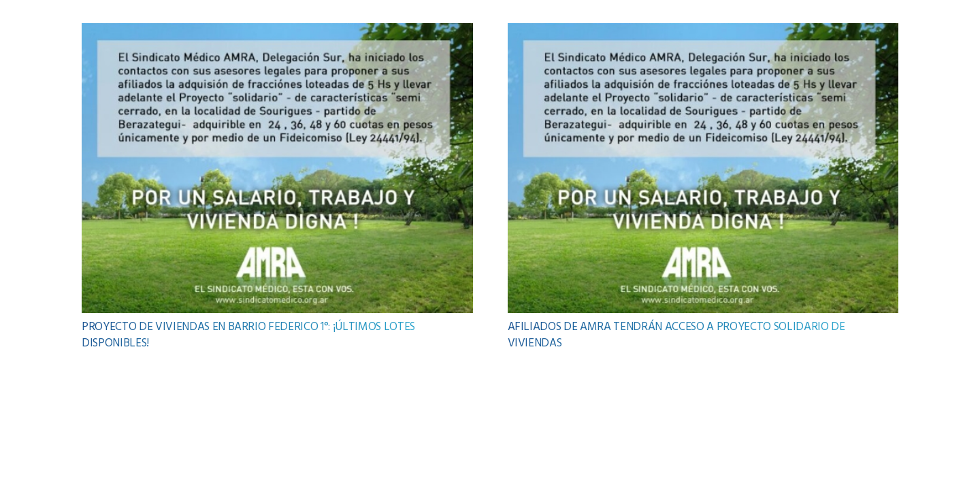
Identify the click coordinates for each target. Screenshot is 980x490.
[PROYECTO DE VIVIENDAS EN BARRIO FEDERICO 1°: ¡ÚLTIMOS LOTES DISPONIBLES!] (277, 32)
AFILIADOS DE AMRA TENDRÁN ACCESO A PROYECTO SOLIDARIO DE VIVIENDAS (676, 335)
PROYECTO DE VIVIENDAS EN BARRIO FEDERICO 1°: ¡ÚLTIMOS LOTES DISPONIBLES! (248, 335)
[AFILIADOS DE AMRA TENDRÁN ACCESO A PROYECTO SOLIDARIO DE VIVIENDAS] (703, 32)
